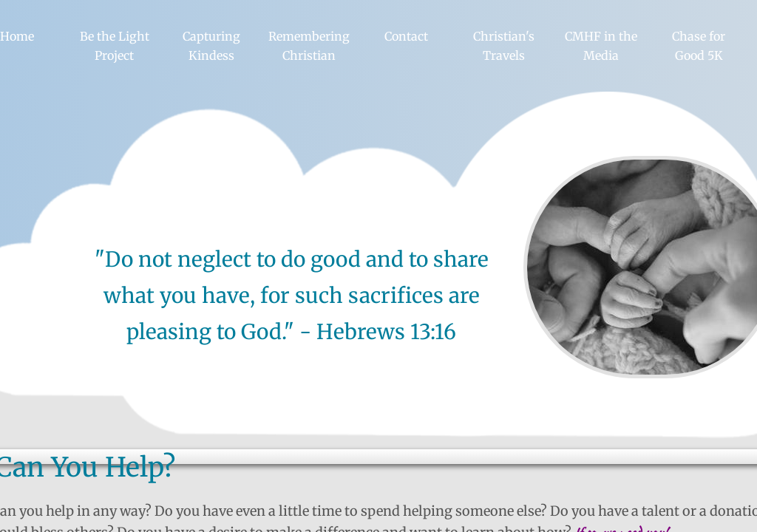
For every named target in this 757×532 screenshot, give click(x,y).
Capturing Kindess (211, 46)
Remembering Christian (309, 46)
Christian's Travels (504, 46)
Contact (406, 36)
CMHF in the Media (601, 46)
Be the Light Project (115, 46)
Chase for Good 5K (699, 46)
